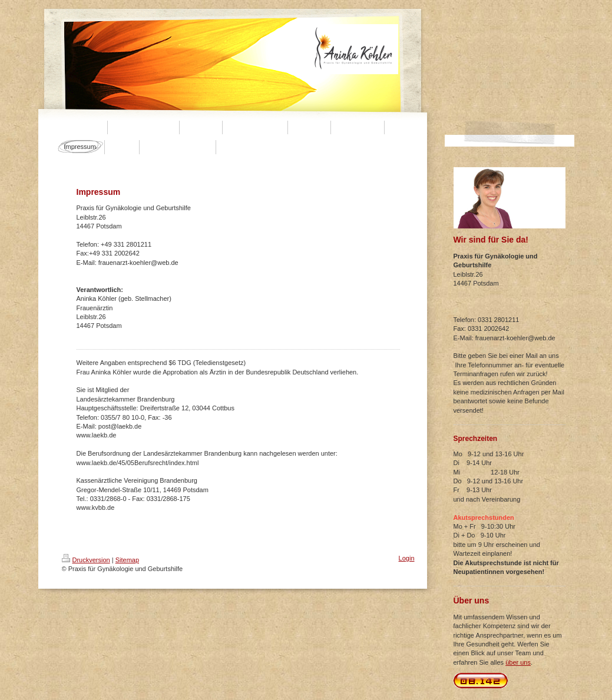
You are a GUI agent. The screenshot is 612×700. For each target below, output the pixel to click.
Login (407, 558)
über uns (518, 662)
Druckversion (86, 560)
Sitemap (127, 560)
